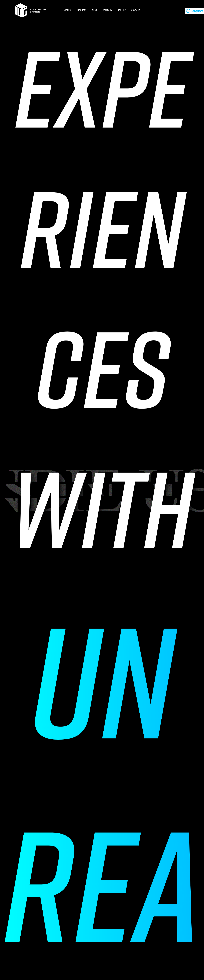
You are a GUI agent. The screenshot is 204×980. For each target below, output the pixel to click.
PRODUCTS (82, 10)
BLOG (95, 10)
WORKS (67, 10)
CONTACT (136, 10)
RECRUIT (122, 10)
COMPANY (107, 10)
